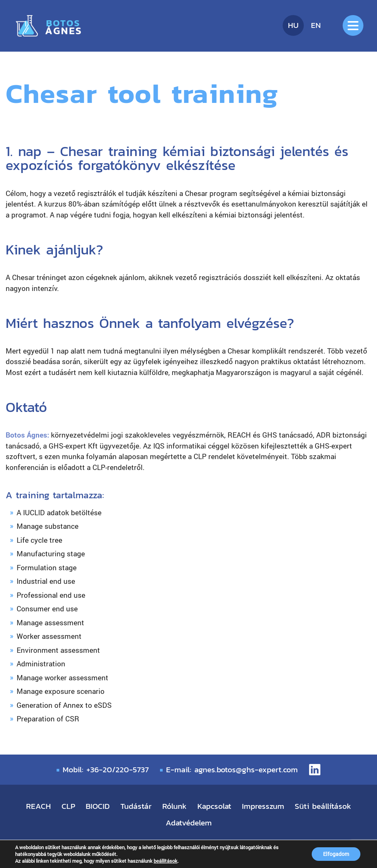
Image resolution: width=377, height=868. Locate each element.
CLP (68, 806)
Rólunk (175, 806)
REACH (38, 806)
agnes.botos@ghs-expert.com (246, 769)
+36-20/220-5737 (118, 769)
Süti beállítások (323, 806)
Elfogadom (336, 854)
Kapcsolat (214, 806)
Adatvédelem (189, 823)
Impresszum (263, 806)
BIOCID (98, 806)
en (316, 25)
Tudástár (136, 806)
